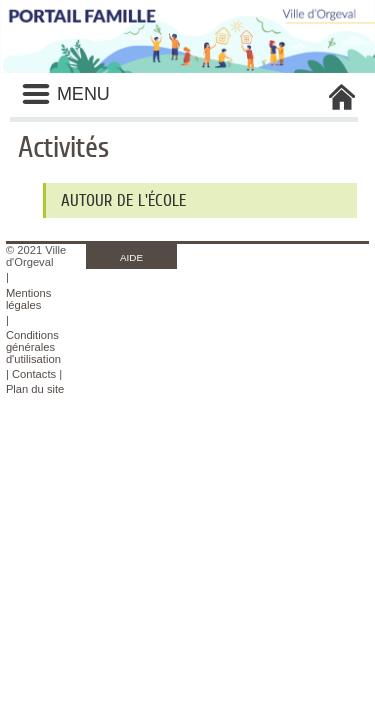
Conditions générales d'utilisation (33, 347)
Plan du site (35, 389)
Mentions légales (28, 299)
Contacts (34, 374)
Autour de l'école (123, 200)
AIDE (131, 257)
